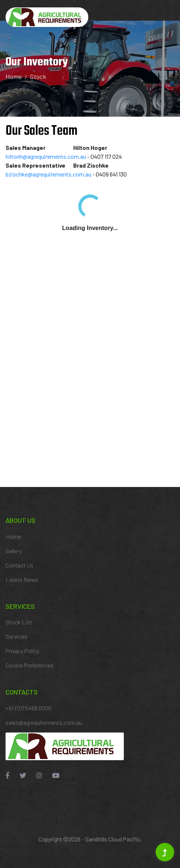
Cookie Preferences (30, 665)
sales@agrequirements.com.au (44, 722)
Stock (38, 76)
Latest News (22, 579)
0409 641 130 (111, 174)
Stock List (19, 622)
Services (16, 636)
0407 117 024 (106, 156)
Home (14, 76)
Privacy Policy (22, 651)
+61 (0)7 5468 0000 (29, 708)
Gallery (14, 551)
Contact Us (19, 565)
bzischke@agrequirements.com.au (48, 174)
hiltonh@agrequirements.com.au (46, 156)
